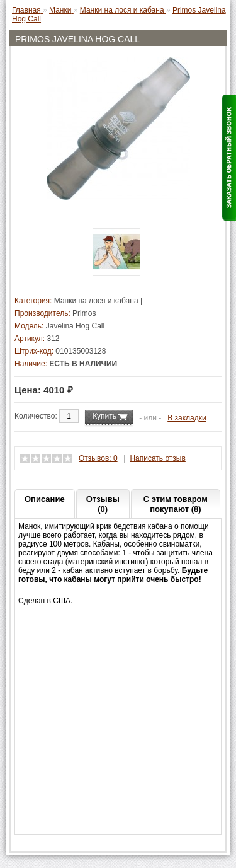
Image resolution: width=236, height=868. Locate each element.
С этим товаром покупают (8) (176, 504)
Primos (84, 313)
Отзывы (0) (103, 504)
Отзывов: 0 (98, 458)
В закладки (187, 418)
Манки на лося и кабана (96, 301)
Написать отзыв (157, 458)
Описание (45, 499)
